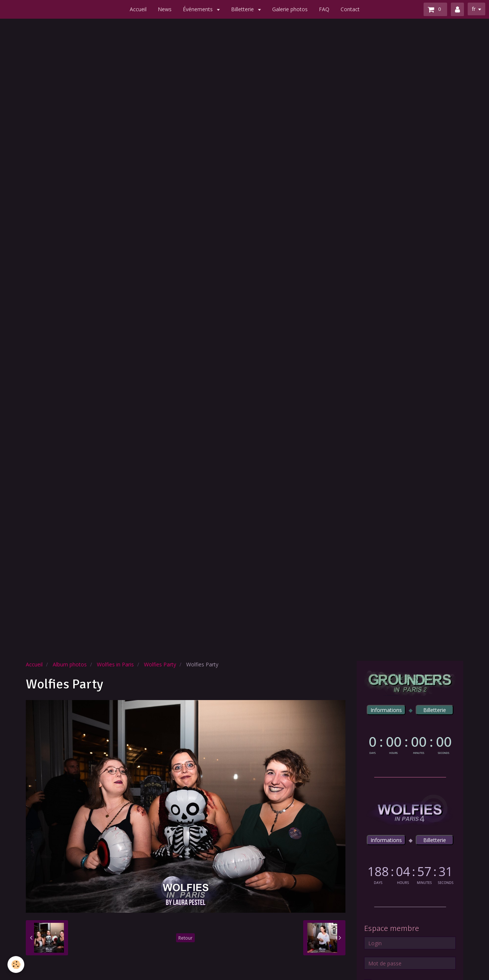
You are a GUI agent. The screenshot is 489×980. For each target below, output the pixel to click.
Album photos (70, 664)
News (165, 9)
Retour (185, 938)
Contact (350, 9)
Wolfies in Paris (115, 664)
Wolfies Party (160, 664)
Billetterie (243, 9)
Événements (199, 9)
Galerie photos (290, 9)
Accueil (138, 9)
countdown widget (410, 744)
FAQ (324, 9)
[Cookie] (16, 964)
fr (474, 9)
